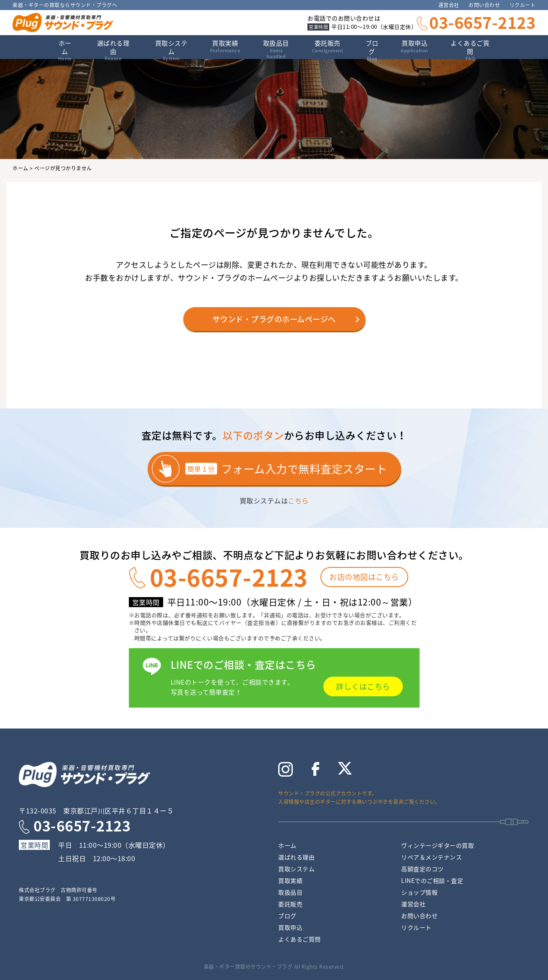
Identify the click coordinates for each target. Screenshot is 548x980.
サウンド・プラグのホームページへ (274, 319)
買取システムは (274, 500)
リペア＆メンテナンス (431, 857)
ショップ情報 (419, 892)
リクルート (523, 5)
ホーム (65, 49)
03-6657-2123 (482, 22)
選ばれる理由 (113, 49)
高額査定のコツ (423, 869)
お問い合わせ (484, 5)
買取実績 (225, 46)
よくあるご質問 (470, 49)
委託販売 (328, 46)
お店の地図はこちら (364, 577)
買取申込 (415, 46)
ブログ (372, 49)
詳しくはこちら (363, 686)
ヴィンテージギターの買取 (438, 845)
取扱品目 (290, 892)
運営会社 (449, 5)
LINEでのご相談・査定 (432, 880)
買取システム (171, 49)
